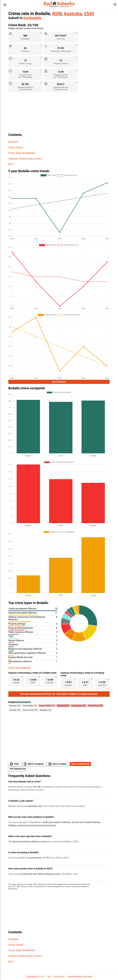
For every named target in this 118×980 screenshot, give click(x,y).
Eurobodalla (32, 18)
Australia (73, 14)
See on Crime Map (80, 765)
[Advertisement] (59, 114)
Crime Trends (16, 147)
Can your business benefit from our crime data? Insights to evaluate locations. (59, 695)
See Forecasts (59, 382)
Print (16, 765)
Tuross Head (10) (30, 711)
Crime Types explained (19, 668)
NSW (57, 14)
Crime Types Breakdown (22, 153)
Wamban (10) (45, 711)
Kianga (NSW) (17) (47, 706)
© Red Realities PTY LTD (35, 977)
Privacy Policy (59, 977)
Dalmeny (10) (15, 706)
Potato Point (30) (95, 706)
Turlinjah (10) (15, 711)
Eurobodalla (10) (30, 706)
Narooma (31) (63, 706)
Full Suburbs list (18, 770)
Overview (13, 142)
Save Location (60, 765)
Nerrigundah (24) (79, 706)
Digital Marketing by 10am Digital (80, 977)
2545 (89, 14)
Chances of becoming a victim (25, 159)
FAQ (11, 164)
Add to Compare (36, 765)
